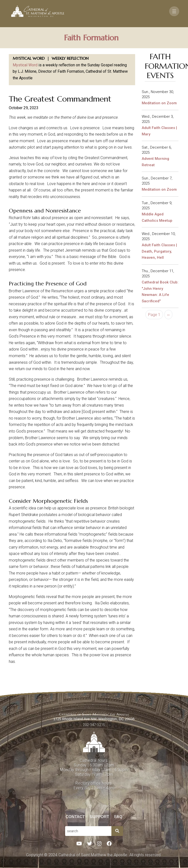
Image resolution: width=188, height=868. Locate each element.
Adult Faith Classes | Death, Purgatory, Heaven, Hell (159, 251)
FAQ (118, 817)
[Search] (117, 831)
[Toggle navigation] (174, 11)
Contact (75, 817)
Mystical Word (25, 65)
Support (100, 817)
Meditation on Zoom (159, 103)
